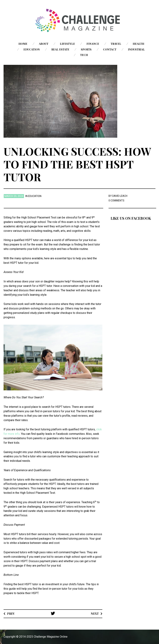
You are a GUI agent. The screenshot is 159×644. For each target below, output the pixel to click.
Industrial (136, 49)
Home (23, 44)
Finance (93, 44)
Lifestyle (67, 44)
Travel (116, 44)
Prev (11, 614)
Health (138, 44)
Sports (86, 49)
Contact (110, 49)
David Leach (120, 196)
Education (32, 49)
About (44, 44)
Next (95, 614)
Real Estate (60, 49)
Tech (84, 55)
